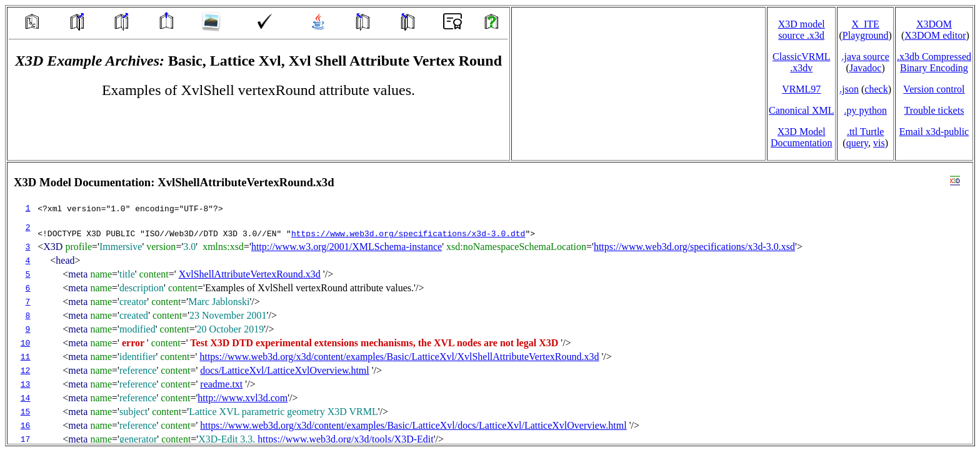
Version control (934, 89)
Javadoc (866, 68)
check (876, 89)
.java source (865, 57)
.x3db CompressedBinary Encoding (934, 62)
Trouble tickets (934, 110)
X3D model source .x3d (802, 30)
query (857, 143)
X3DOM (934, 24)
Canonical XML (801, 110)
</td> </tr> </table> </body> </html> (490, 303)
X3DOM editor (935, 35)
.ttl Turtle (866, 132)
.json (849, 89)
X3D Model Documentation (802, 137)
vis (879, 143)
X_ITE (865, 24)
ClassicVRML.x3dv (801, 62)
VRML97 (801, 89)
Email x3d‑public (934, 132)
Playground (866, 35)
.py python (865, 110)
